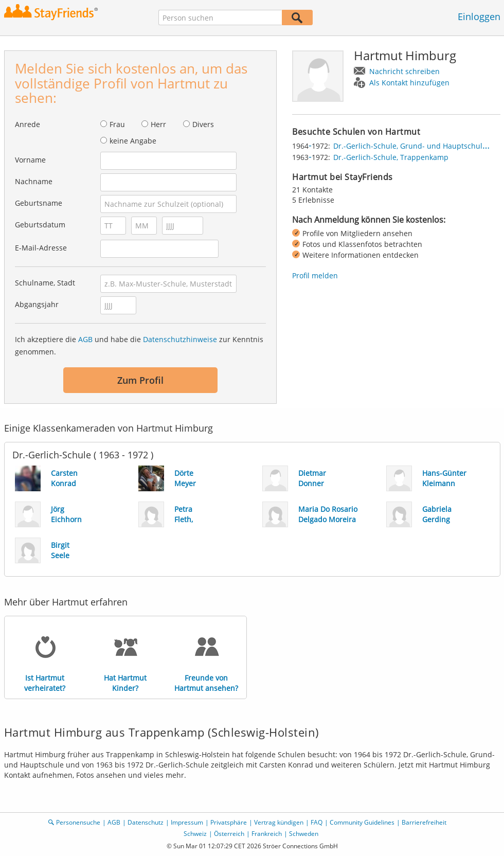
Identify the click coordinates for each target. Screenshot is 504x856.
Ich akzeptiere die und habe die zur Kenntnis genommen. (139, 345)
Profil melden (315, 275)
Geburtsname (39, 203)
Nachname (34, 181)
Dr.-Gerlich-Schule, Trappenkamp (391, 157)
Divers (203, 124)
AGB (85, 339)
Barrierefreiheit (424, 822)
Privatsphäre (229, 822)
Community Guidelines (362, 822)
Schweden (304, 834)
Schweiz (195, 834)
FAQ (317, 822)
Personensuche (78, 822)
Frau (117, 124)
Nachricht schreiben (404, 71)
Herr (158, 124)
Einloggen (479, 16)
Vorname (30, 160)
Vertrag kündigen (279, 822)
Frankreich (267, 834)
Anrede (28, 124)
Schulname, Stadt (45, 283)
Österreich (229, 834)
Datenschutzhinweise (180, 339)
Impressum (187, 822)
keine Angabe (133, 141)
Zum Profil (140, 380)
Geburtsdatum (40, 225)
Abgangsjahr (37, 304)
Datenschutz (146, 822)
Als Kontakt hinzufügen (409, 83)
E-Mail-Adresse (41, 248)
